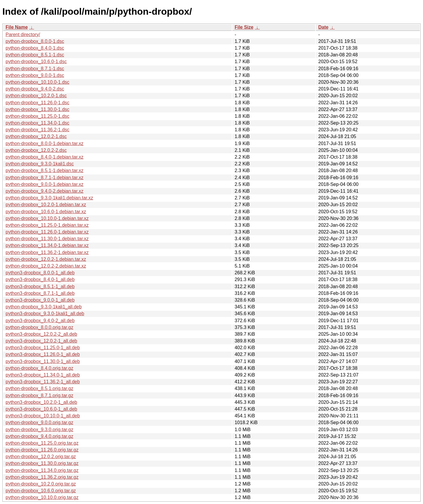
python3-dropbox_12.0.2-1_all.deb (41, 341)
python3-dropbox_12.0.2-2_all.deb (41, 334)
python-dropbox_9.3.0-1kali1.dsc (40, 164)
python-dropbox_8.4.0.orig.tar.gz (39, 368)
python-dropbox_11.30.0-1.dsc (37, 109)
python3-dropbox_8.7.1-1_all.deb (40, 293)
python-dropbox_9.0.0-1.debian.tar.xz (45, 184)
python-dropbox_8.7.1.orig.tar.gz (39, 395)
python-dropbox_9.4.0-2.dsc (35, 89)
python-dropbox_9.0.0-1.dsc (35, 75)
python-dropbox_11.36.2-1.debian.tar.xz (47, 252)
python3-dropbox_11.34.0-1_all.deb (43, 375)
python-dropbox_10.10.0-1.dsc (37, 82)
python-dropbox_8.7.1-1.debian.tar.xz (45, 178)
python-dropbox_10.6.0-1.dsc (36, 62)
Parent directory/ (23, 35)
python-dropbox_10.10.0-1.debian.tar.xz (47, 218)
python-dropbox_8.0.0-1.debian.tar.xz (45, 143)
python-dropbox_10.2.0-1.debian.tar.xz (46, 205)
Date (323, 27)
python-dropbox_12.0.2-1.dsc (36, 136)
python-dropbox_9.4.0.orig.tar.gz (39, 436)
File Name (17, 27)
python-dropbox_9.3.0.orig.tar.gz (39, 430)
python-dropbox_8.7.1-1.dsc (35, 69)
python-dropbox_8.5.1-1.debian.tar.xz (45, 170)
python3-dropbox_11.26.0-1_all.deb (43, 354)
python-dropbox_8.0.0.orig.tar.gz (39, 327)
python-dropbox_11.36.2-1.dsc (37, 130)
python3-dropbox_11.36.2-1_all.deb (43, 382)
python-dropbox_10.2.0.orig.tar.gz (41, 484)
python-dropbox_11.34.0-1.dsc (37, 123)
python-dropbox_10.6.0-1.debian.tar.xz (46, 212)
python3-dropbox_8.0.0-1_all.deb (40, 273)
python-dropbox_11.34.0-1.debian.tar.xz (47, 245)
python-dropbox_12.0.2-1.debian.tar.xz (46, 259)
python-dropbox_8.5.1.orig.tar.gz (39, 388)
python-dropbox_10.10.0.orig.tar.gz (42, 497)
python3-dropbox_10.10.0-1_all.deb (43, 416)
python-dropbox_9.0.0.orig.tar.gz (39, 422)
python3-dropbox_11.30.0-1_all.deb (43, 361)
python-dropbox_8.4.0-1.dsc (35, 48)
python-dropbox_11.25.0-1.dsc (37, 116)
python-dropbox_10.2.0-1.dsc (36, 96)
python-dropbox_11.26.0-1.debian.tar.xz (47, 232)
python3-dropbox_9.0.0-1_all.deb (40, 300)
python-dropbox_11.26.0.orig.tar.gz (42, 450)
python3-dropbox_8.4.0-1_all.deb (40, 279)
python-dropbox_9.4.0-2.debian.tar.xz (45, 191)
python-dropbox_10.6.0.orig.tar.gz (41, 491)
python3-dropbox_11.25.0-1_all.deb (43, 348)
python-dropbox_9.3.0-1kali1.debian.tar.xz (49, 198)
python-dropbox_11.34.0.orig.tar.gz (42, 470)
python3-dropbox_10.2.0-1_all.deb (41, 402)
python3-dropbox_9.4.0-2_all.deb (40, 321)
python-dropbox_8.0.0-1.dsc (35, 41)
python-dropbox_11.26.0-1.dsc (37, 103)
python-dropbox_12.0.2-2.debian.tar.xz (46, 266)
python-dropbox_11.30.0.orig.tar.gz (42, 463)
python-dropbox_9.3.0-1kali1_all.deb (44, 307)
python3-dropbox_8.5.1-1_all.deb (40, 287)
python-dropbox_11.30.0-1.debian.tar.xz (47, 239)
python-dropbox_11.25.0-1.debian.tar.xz (47, 225)
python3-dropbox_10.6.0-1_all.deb (41, 409)
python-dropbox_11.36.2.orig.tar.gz (42, 477)
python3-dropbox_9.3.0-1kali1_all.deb (45, 314)
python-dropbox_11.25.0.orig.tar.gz (42, 443)
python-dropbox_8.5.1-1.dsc (35, 55)
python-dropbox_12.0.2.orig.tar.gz (41, 457)
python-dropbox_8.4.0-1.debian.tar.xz (45, 157)
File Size (244, 27)
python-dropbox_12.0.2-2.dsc (36, 150)
